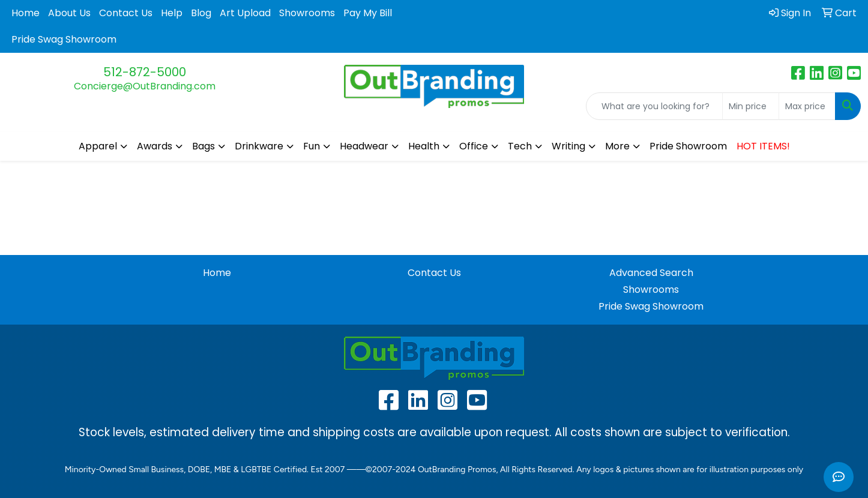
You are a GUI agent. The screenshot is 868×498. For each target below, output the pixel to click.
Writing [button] (568, 146)
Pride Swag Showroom (64, 39)
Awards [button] (155, 146)
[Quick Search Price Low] (751, 106)
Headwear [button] (364, 146)
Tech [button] (520, 146)
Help (172, 13)
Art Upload (245, 13)
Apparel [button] (98, 146)
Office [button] (474, 146)
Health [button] (424, 146)
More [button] (617, 146)
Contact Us (126, 13)
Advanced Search (651, 273)
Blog (201, 13)
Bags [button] (203, 146)
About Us (69, 13)
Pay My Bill (368, 13)
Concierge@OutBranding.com (145, 86)
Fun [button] (312, 146)
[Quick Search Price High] (807, 106)
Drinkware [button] (259, 146)
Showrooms (307, 13)
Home (26, 13)
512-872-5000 (145, 72)
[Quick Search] (654, 106)
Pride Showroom (688, 146)
